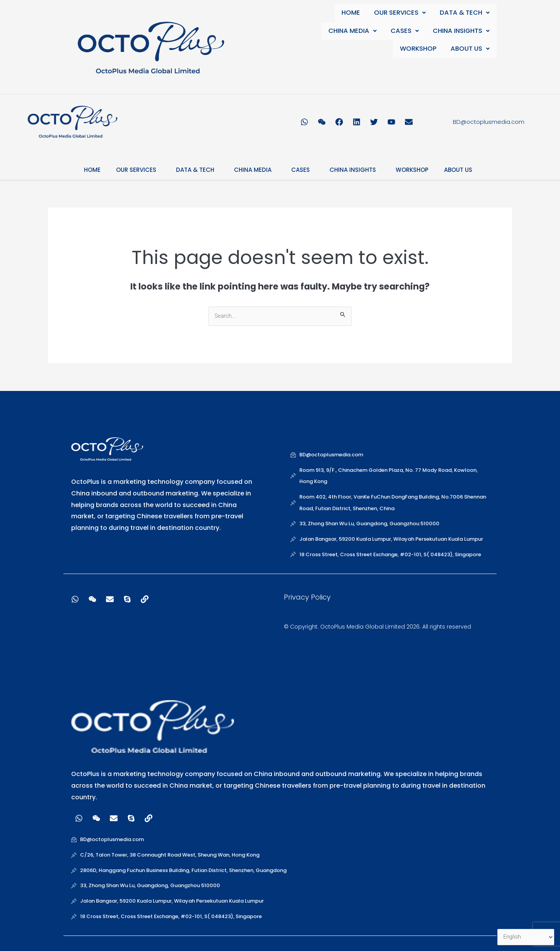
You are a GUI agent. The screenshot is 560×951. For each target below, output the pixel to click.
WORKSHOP (419, 50)
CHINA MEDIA (354, 32)
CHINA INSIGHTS (461, 32)
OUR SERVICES (400, 13)
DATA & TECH (465, 13)
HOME (352, 13)
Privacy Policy (307, 597)
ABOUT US (470, 50)
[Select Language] (525, 937)
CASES (405, 32)
